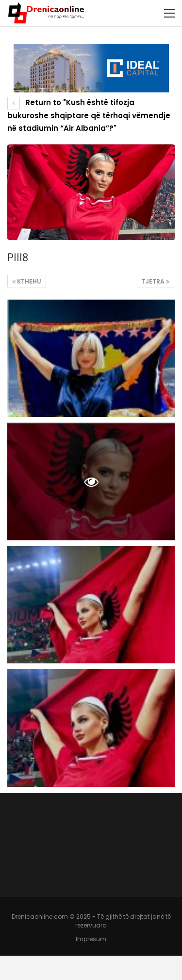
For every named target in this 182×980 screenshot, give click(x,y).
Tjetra (156, 281)
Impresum (91, 939)
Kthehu (27, 281)
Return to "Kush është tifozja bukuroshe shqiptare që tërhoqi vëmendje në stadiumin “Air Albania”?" (89, 115)
